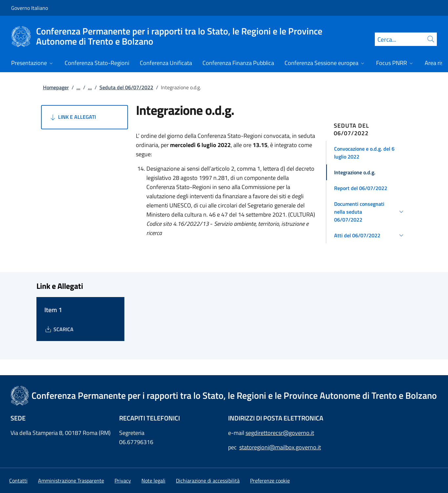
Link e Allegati (72, 117)
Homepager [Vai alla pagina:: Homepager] (56, 87)
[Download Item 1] (59, 329)
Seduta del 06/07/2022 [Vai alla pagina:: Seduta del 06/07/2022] (126, 87)
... (78, 87)
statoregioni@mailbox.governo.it (280, 447)
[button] (370, 153)
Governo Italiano (30, 8)
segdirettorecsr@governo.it (280, 433)
